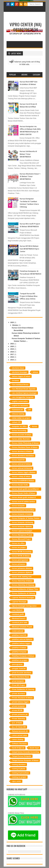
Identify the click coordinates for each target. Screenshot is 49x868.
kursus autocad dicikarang (22, 468)
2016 (12, 357)
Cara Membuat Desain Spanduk (24, 389)
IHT (30, 410)
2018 (12, 352)
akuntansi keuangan (20, 372)
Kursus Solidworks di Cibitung (24, 593)
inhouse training (18, 414)
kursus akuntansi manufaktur (23, 456)
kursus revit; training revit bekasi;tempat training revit (22, 577)
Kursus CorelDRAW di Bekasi (23, 481)
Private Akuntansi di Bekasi (22, 698)
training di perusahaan (21, 773)
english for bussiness (20, 406)
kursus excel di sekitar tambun (24, 502)
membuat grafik (18, 614)
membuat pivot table (20, 623)
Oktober (15, 325)
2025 (12, 322)
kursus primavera (19, 564)
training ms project (19, 777)
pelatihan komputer (19, 652)
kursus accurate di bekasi (22, 435)
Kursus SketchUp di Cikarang (23, 585)
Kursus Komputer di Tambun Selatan (26, 518)
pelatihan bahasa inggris (21, 643)
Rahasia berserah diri (20, 731)
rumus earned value (20, 735)
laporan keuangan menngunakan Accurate (24, 606)
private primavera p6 (20, 714)
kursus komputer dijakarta (22, 527)
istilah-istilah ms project (21, 418)
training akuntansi (19, 765)
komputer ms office (19, 426)
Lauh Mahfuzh (17, 610)
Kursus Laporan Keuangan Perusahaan (22, 531)
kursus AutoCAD (18, 460)
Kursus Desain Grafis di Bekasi (24, 493)
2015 (12, 360)
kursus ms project (19, 547)
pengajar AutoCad (19, 669)
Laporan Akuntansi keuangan (23, 598)
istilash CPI (16, 422)
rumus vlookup (18, 740)
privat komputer (18, 681)
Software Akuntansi (19, 744)
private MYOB (17, 710)
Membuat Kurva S (19, 618)
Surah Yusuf (34, 748)
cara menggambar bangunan (23, 397)
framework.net (18, 410)
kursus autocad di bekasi (21, 464)
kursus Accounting (19, 431)
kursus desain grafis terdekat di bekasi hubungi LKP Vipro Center (25, 498)
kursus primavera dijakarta (22, 573)
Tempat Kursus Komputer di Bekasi (25, 760)
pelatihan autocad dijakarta (22, 639)
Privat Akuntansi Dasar (21, 677)
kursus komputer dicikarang (23, 522)
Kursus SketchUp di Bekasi (22, 581)
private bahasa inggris (20, 702)
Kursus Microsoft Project (21, 539)
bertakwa (16, 381)
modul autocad (18, 631)
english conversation (20, 401)
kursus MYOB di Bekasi (21, 556)
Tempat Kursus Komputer (22, 756)
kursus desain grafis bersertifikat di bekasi (25, 489)
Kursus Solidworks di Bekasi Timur (25, 589)
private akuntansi (19, 694)
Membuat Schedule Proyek (22, 627)
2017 (12, 354)
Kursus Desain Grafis (20, 485)
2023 (12, 344)
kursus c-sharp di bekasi (21, 477)
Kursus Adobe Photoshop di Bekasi (25, 443)
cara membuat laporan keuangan (24, 393)
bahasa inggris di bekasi (21, 376)
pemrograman (17, 664)
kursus (35, 426)
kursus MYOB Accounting (22, 552)
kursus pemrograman (20, 560)
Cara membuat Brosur (20, 385)
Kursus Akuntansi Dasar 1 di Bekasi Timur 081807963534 (30, 176)
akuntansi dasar (18, 368)
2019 (12, 349)
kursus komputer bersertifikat (23, 510)
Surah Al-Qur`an (18, 748)
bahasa (35, 372)
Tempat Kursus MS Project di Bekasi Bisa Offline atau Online (29, 296)
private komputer (18, 706)
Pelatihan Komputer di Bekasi (23, 656)
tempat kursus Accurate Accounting (26, 752)
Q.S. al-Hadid (17, 723)
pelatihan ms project (20, 660)
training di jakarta (19, 769)
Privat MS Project (19, 685)
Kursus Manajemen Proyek (22, 535)
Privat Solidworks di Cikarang (23, 689)
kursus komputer (18, 506)
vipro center (17, 781)
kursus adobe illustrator (21, 439)
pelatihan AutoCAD (19, 635)
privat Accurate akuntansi (22, 673)
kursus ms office (18, 543)
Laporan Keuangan (19, 602)
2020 (12, 346)
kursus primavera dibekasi (22, 568)
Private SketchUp (19, 719)
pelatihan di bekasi (19, 648)
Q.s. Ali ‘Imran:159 (19, 727)
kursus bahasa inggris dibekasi (24, 472)
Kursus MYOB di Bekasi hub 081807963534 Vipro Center (29, 249)
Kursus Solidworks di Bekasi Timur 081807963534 (28, 154)
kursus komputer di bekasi (22, 514)
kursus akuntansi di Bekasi (22, 451)
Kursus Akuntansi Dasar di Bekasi (25, 447)
